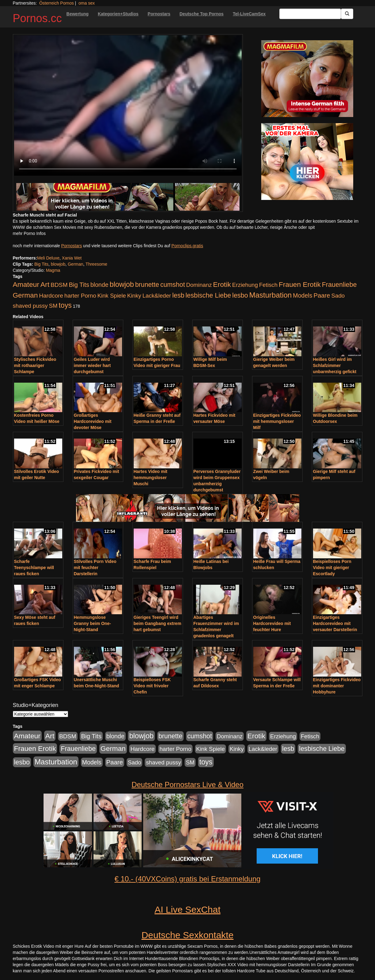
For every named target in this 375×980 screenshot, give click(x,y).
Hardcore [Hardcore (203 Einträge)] (51, 296)
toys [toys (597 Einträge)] (65, 305)
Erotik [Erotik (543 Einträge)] (222, 284)
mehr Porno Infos (29, 233)
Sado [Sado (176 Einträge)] (338, 296)
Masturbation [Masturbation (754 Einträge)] (271, 295)
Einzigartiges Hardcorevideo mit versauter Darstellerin (335, 623)
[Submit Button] (347, 14)
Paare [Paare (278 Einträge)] (322, 295)
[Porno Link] (128, 197)
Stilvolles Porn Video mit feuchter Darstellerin (95, 568)
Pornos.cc (37, 18)
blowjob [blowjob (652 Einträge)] (122, 284)
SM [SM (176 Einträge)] (53, 306)
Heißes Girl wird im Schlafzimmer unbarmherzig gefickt (335, 365)
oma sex (87, 3)
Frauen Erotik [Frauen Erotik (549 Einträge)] (300, 284)
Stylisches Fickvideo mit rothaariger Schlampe (35, 365)
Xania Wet (72, 258)
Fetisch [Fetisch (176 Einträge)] (268, 285)
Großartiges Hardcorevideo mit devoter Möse (93, 421)
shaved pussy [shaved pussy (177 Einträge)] (30, 306)
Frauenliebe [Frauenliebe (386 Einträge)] (339, 285)
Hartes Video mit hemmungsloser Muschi (151, 478)
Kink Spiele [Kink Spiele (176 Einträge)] (111, 296)
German (76, 264)
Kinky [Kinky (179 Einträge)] (134, 296)
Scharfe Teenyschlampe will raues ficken (34, 568)
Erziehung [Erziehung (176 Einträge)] (245, 285)
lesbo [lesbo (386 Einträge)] (240, 295)
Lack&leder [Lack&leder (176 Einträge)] (157, 296)
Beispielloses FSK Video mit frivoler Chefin (152, 686)
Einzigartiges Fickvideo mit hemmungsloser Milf (277, 421)
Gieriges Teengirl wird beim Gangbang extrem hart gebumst (158, 623)
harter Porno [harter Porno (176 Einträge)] (80, 296)
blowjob (58, 264)
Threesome (96, 264)
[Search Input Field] (310, 14)
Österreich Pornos (57, 3)
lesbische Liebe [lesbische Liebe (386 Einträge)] (208, 295)
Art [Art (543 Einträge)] (45, 284)
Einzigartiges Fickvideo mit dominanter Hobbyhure (337, 686)
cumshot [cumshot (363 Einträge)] (173, 285)
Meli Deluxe (48, 258)
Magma (53, 270)
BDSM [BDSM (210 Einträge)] (59, 285)
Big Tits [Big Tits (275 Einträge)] (79, 285)
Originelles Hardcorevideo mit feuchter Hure (272, 623)
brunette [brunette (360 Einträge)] (147, 285)
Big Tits (41, 264)
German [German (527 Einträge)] (25, 295)
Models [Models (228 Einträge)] (302, 295)
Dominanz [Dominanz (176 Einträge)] (199, 285)
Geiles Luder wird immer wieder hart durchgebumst (92, 365)
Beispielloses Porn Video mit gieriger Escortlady (332, 568)
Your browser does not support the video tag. (128, 105)
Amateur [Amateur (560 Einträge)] (26, 284)
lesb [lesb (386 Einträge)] (178, 295)
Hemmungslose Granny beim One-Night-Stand (92, 623)
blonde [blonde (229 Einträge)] (99, 285)
